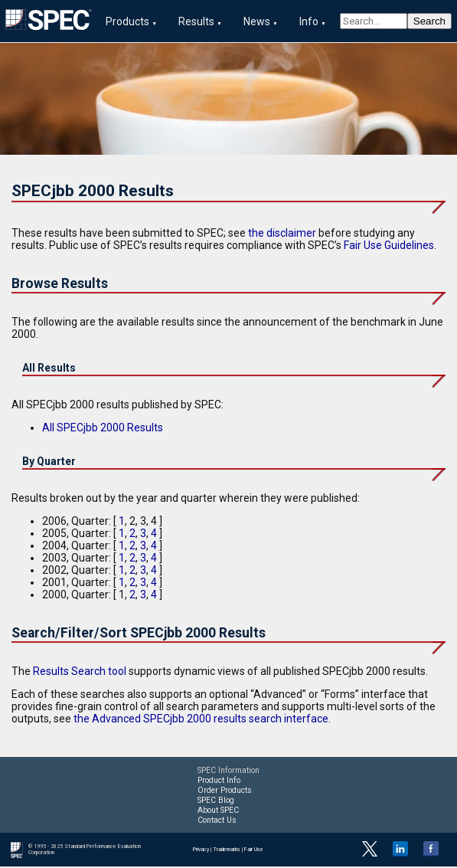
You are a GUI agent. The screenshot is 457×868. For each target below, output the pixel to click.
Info (309, 21)
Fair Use (254, 851)
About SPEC (218, 812)
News (257, 21)
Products (127, 21)
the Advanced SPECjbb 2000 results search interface (201, 720)
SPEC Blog (216, 802)
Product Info (219, 782)
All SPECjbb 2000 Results (103, 429)
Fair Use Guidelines (389, 247)
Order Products (225, 792)
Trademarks (227, 851)
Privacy (201, 851)
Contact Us (217, 822)
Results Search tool (80, 673)
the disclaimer (282, 234)
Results (196, 21)
